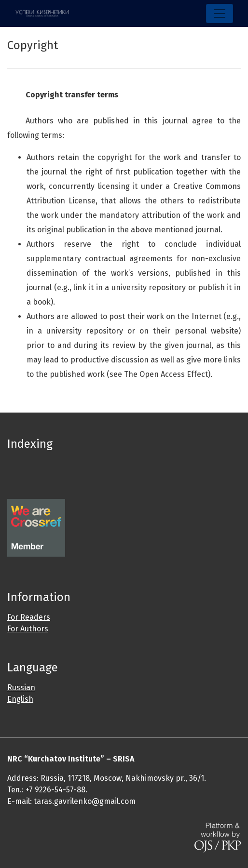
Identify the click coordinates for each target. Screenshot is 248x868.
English (20, 699)
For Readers (29, 617)
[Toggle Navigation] (220, 13)
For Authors (28, 629)
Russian (21, 688)
